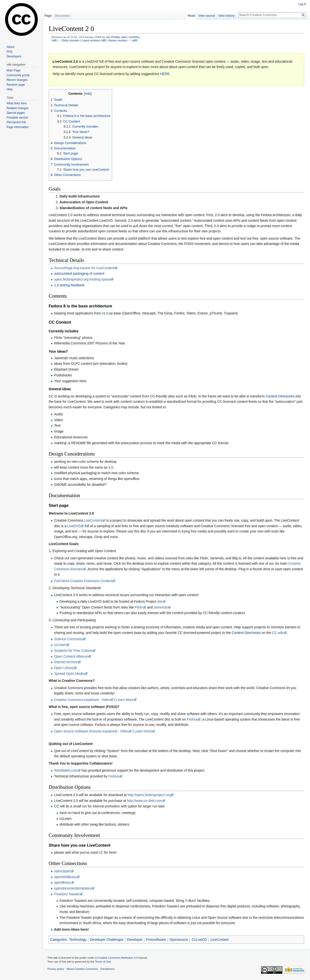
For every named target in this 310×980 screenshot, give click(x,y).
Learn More (125, 700)
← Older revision (69, 40)
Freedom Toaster (67, 894)
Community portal (18, 75)
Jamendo (161, 607)
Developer (135, 940)
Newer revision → (120, 40)
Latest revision (91, 40)
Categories (58, 940)
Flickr (139, 607)
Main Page (13, 70)
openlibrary (62, 882)
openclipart (62, 871)
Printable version (17, 118)
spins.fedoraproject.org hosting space (82, 279)
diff (54, 40)
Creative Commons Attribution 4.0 (118, 958)
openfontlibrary (65, 877)
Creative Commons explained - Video (82, 700)
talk (124, 37)
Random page (16, 85)
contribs (134, 37)
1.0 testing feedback (69, 285)
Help (10, 89)
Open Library (64, 668)
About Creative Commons (82, 969)
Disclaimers (108, 969)
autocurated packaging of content (79, 273)
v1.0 (105, 313)
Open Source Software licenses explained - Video (91, 731)
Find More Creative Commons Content (83, 581)
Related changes (17, 108)
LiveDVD (74, 526)
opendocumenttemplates (73, 888)
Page (48, 16)
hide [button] (88, 94)
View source (206, 16)
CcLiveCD (199, 940)
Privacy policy (56, 969)
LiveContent (93, 520)
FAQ (9, 52)
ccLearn (60, 645)
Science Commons (68, 639)
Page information (18, 127)
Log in (302, 4)
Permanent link (16, 122)
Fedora (192, 719)
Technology (78, 940)
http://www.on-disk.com (145, 801)
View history (226, 16)
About (10, 47)
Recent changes (17, 80)
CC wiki (278, 633)
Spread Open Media (69, 674)
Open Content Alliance (71, 656)
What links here (17, 103)
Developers (14, 56)
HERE (165, 74)
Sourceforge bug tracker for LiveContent (84, 268)
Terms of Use (103, 962)
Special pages (16, 113)
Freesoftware (156, 940)
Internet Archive (66, 662)
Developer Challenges (107, 940)
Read (191, 16)
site (160, 601)
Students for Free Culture (73, 651)
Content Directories (280, 396)
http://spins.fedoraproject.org (149, 795)
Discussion (62, 16)
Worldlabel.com (66, 770)
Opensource (179, 940)
